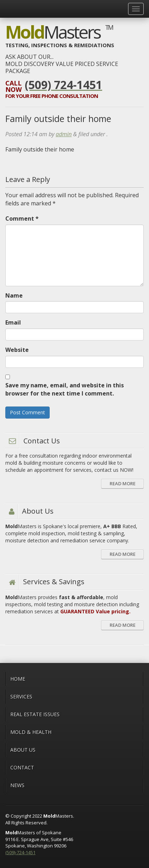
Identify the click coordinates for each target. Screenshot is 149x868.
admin (64, 134)
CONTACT (22, 767)
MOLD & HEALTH (31, 732)
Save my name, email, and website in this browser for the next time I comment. (65, 389)
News (17, 785)
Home (18, 679)
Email (13, 322)
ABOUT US (23, 750)
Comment (22, 219)
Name (14, 295)
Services (21, 696)
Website (17, 350)
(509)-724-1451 (20, 852)
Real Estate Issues (35, 714)
